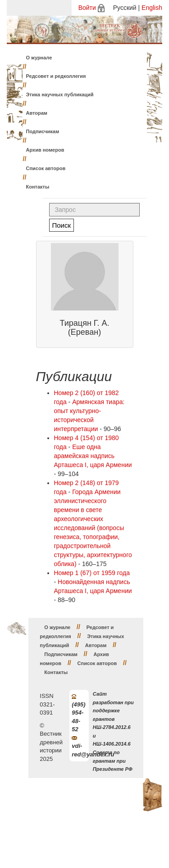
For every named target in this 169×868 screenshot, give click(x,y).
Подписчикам (43, 131)
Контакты (38, 187)
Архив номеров (45, 150)
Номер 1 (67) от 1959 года (92, 573)
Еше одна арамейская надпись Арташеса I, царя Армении (93, 456)
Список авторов (46, 168)
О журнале (39, 58)
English (152, 8)
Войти (87, 8)
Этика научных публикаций (60, 94)
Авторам (37, 113)
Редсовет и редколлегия (56, 76)
